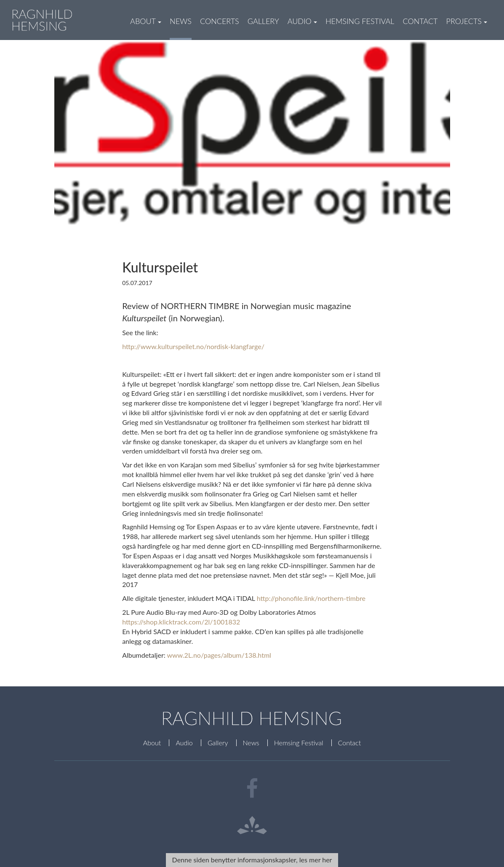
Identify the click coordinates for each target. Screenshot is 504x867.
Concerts (220, 21)
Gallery (263, 21)
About (152, 743)
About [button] (146, 21)
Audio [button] (302, 21)
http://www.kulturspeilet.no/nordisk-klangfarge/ (193, 346)
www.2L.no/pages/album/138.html (219, 655)
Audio (184, 743)
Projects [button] (467, 21)
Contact (420, 21)
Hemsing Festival (360, 21)
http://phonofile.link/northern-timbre (311, 598)
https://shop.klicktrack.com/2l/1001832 (181, 622)
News (181, 21)
